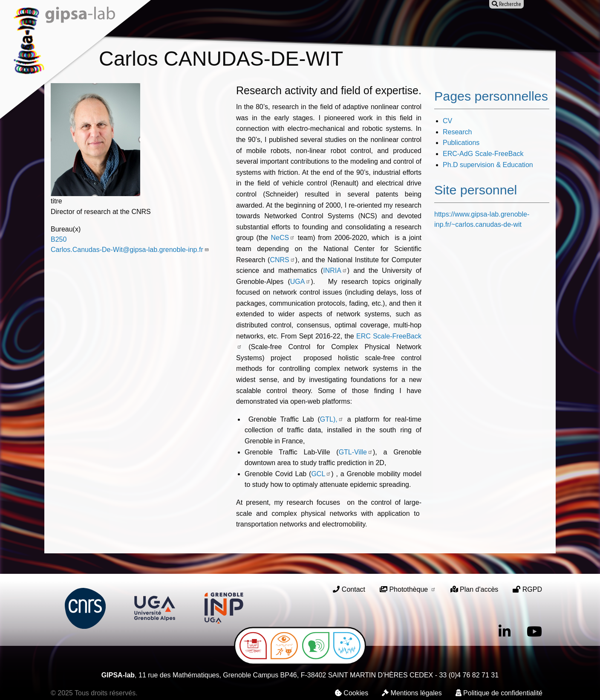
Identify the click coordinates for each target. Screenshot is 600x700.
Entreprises (424, 25)
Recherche (216, 25)
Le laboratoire (163, 25)
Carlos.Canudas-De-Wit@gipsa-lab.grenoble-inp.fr (130, 250)
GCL (321, 474)
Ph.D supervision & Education (488, 165)
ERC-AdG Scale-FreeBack (483, 154)
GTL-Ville (356, 452)
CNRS (282, 260)
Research (457, 132)
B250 (59, 239)
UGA (301, 282)
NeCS (283, 238)
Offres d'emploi (368, 25)
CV (447, 121)
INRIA (335, 270)
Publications (266, 25)
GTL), (332, 419)
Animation (315, 25)
